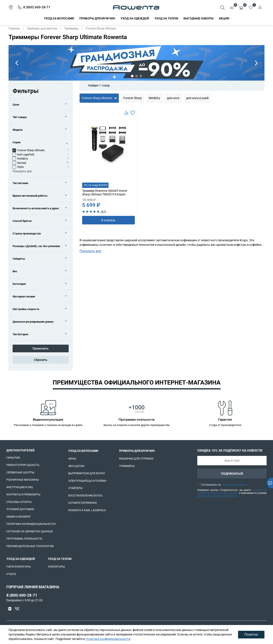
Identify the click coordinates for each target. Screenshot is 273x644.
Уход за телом (166, 18)
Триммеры (72, 28)
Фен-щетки (76, 466)
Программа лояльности (24, 539)
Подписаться (232, 474)
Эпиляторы (56, 567)
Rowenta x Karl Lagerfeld (87, 510)
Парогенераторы (19, 567)
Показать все (90, 251)
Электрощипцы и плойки (87, 481)
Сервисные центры (20, 472)
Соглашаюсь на (224, 485)
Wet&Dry (154, 98)
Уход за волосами (59, 18)
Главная (14, 28)
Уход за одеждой (135, 18)
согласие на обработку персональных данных (232, 492)
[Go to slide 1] (132, 76)
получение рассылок (234, 485)
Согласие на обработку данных (30, 531)
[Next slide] (256, 63)
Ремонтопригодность (23, 465)
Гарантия (13, 458)
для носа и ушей (197, 98)
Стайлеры (75, 488)
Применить (41, 348)
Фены (72, 459)
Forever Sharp (133, 98)
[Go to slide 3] (141, 76)
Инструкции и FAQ (20, 487)
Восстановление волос (85, 495)
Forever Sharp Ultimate (97, 98)
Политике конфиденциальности (108, 639)
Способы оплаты (19, 502)
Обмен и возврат (19, 517)
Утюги (11, 574)
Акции (224, 18)
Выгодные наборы (198, 18)
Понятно (251, 634)
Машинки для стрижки (136, 459)
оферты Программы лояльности (217, 496)
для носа (173, 98)
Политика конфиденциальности (31, 524)
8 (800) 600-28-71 (22, 595)
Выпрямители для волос (87, 473)
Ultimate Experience (83, 503)
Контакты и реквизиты (23, 494)
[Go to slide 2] (136, 76)
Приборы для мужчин (97, 18)
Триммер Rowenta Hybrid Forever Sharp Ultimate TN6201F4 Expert (105, 193)
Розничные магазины (23, 480)
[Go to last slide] (17, 63)
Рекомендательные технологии (30, 546)
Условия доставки (20, 509)
